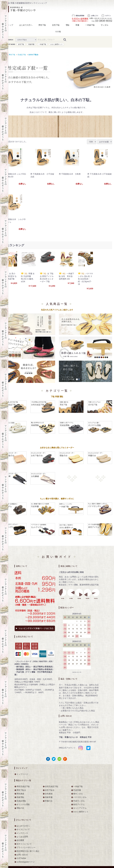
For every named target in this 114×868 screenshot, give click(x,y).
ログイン (106, 16)
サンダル (105, 25)
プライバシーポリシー (26, 847)
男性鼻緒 (20, 794)
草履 (77, 25)
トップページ (22, 774)
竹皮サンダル (79, 801)
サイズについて (23, 829)
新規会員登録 (78, 16)
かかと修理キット (57, 44)
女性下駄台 (50, 790)
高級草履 (31, 44)
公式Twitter (21, 858)
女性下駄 (56, 25)
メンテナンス (22, 833)
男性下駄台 (21, 790)
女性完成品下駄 (52, 786)
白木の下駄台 (33, 55)
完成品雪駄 (21, 801)
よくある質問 (22, 837)
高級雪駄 (20, 797)
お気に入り (93, 16)
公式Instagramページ (26, 862)
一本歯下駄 (90, 25)
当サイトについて (24, 844)
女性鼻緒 (49, 794)
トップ (10, 25)
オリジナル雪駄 (23, 804)
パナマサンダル (80, 797)
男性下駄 (42, 25)
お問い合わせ (22, 855)
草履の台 (49, 801)
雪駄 (68, 25)
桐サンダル (78, 794)
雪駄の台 (20, 808)
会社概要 (20, 840)
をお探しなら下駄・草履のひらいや (20, 9)
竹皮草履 (77, 790)
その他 (58, 32)
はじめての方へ (26, 25)
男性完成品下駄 (23, 786)
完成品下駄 (22, 55)
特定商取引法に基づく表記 (28, 851)
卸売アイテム (79, 804)
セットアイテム (80, 808)
